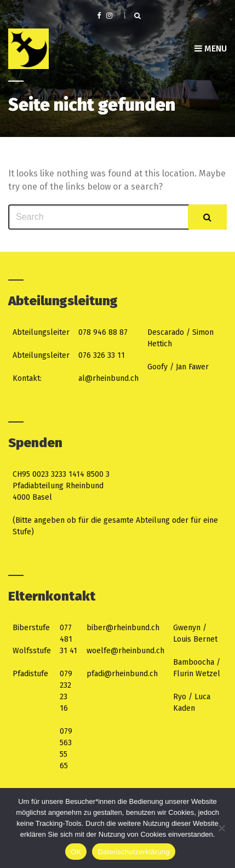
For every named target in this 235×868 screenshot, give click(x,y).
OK (76, 852)
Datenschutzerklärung (133, 852)
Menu (211, 48)
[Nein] (221, 828)
